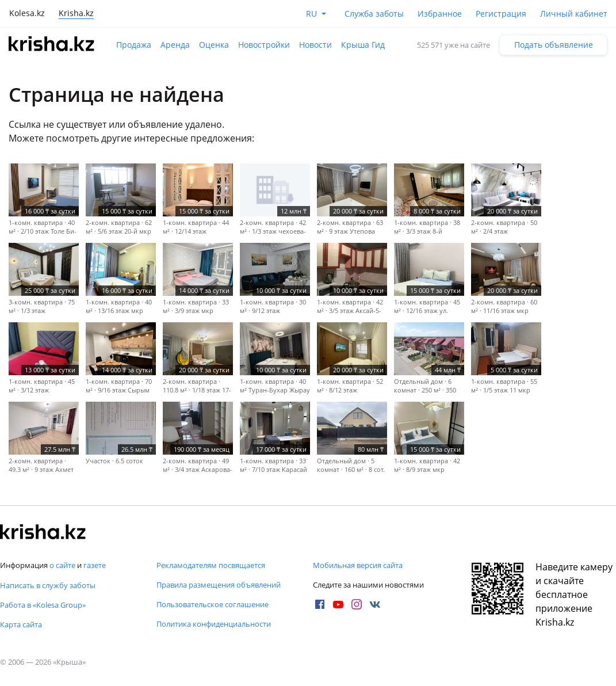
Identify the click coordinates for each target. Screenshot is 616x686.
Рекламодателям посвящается (211, 565)
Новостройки (264, 45)
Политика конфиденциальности (214, 624)
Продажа (134, 45)
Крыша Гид (363, 45)
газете (95, 565)
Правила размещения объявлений (219, 585)
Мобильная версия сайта (358, 565)
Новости (315, 45)
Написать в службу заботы (48, 585)
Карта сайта (21, 624)
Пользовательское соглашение (213, 604)
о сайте (62, 565)
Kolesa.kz (27, 13)
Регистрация (501, 14)
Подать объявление (554, 45)
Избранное (440, 14)
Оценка (214, 45)
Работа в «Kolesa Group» (43, 605)
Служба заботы (374, 14)
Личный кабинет (574, 14)
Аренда (175, 45)
